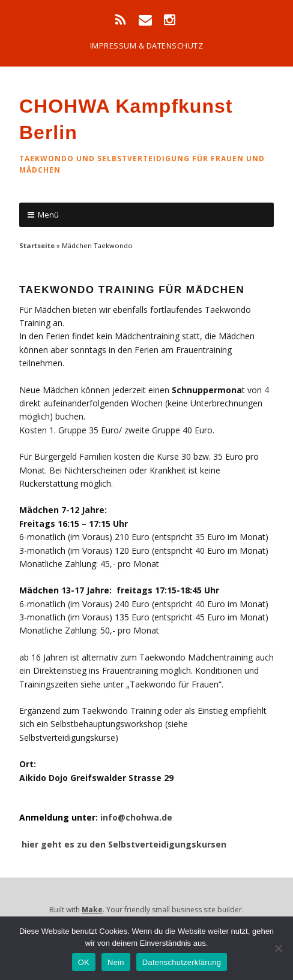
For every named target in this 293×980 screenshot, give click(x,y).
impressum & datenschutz (147, 46)
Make (92, 910)
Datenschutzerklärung (182, 962)
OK (84, 962)
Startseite (37, 245)
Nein (116, 962)
